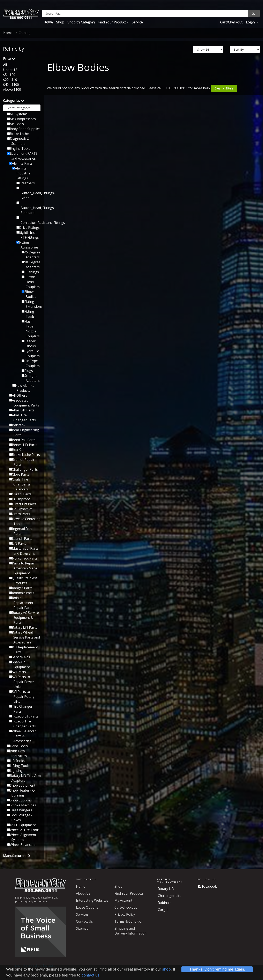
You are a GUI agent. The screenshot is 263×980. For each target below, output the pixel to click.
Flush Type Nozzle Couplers (31, 329)
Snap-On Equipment (20, 664)
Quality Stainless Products (23, 581)
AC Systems (17, 114)
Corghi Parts (20, 494)
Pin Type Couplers (31, 363)
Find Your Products (129, 893)
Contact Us (84, 921)
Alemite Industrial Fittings (22, 173)
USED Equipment (22, 825)
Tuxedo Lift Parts (24, 716)
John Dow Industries (17, 753)
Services (82, 914)
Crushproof (20, 499)
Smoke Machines (22, 805)
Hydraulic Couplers (31, 353)
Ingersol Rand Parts (21, 531)
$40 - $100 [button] (11, 85)
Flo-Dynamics (21, 509)
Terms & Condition (129, 921)
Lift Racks (16, 761)
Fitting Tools (28, 314)
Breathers (26, 183)
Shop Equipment (21, 785)
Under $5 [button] (10, 70)
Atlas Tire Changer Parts (22, 418)
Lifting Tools (18, 766)
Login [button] (251, 22)
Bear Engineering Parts (24, 432)
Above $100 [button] (12, 89)
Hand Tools (17, 746)
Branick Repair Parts (22, 462)
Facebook (208, 886)
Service (137, 22)
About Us (83, 893)
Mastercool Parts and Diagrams (24, 551)
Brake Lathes (19, 134)
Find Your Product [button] (112, 22)
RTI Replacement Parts (24, 650)
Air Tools (16, 124)
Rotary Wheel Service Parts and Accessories (25, 637)
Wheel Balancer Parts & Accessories (23, 736)
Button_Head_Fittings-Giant (29, 193)
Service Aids (20, 657)
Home (48, 22)
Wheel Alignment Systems (22, 837)
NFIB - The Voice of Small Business (35, 966)
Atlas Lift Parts (22, 410)
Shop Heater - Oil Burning (22, 793)
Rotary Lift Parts (23, 627)
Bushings (30, 272)
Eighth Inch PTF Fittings (28, 235)
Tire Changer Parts (21, 709)
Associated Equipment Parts (24, 403)
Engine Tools (19, 149)
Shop (60, 22)
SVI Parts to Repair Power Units (22, 682)
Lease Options (87, 907)
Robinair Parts (22, 593)
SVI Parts (18, 672)
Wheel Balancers (21, 845)
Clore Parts (19, 474)
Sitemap (82, 928)
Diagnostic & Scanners (18, 141)
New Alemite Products (23, 388)
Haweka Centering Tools (25, 521)
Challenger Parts (24, 469)
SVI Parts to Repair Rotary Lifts (22, 697)
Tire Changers (20, 810)
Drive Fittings (28, 228)
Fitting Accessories (27, 245)
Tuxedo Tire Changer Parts (22, 724)
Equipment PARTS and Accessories (22, 156)
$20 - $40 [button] (10, 80)
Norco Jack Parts (23, 558)
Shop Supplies (20, 800)
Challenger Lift (169, 896)
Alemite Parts (21, 163)
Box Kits (17, 450)
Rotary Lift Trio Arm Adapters (24, 778)
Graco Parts (20, 514)
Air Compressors (21, 119)
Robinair (164, 903)
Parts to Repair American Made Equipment (23, 568)
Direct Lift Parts (23, 504)
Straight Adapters (31, 378)
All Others (18, 395)
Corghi (163, 910)
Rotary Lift (166, 889)
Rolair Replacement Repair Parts (21, 603)
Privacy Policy (125, 914)
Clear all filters (224, 88)
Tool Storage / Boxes (20, 817)
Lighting (15, 771)
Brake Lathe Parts (25, 455)
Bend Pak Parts (22, 440)
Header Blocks (29, 344)
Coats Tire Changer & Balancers (20, 484)
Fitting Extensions (31, 304)
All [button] (5, 65)
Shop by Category (81, 22)
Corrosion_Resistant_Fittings (29, 221)
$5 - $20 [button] (9, 75)
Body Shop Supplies (24, 129)
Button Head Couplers (31, 282)
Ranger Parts (21, 588)
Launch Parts (21, 539)
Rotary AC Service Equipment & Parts (24, 618)
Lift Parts (18, 543)
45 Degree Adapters (31, 255)
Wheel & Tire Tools (23, 830)
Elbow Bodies (29, 294)
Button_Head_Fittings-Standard (29, 208)
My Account (123, 900)
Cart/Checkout (231, 22)
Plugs (27, 371)
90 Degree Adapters (31, 265)
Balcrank (17, 425)
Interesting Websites (92, 900)
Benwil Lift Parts (23, 445)
